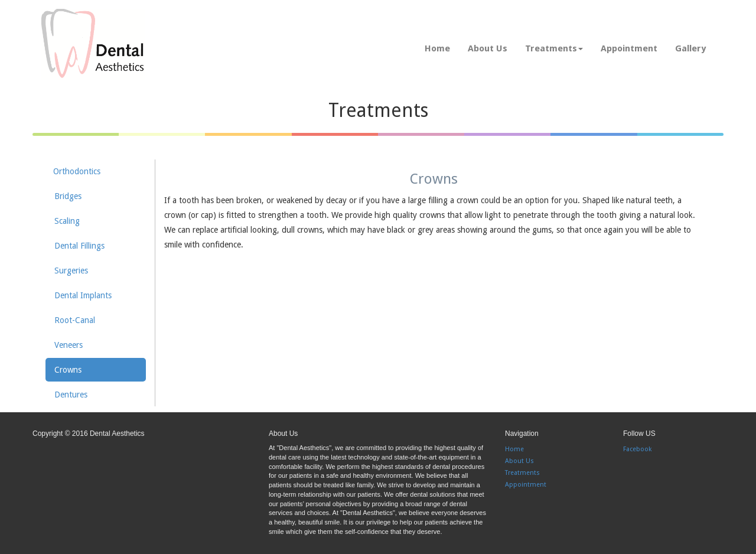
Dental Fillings (79, 246)
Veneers (69, 345)
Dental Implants (83, 295)
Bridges (68, 196)
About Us (488, 48)
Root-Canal (75, 320)
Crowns (68, 370)
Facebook (637, 449)
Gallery (690, 48)
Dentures (71, 395)
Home (437, 48)
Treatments (554, 48)
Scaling (67, 221)
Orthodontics (77, 171)
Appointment (629, 48)
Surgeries (71, 271)
